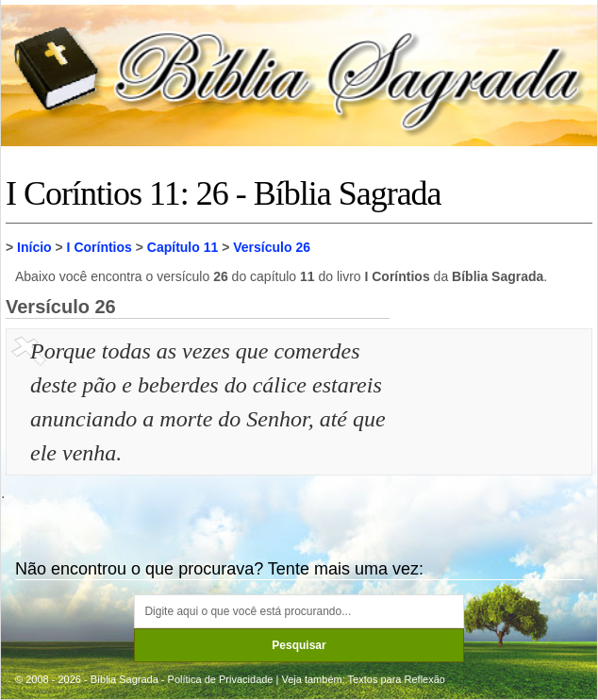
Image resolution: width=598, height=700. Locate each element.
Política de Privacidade (221, 679)
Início (34, 247)
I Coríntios (100, 247)
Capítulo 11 (183, 247)
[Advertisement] (493, 428)
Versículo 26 (272, 247)
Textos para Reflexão (397, 679)
